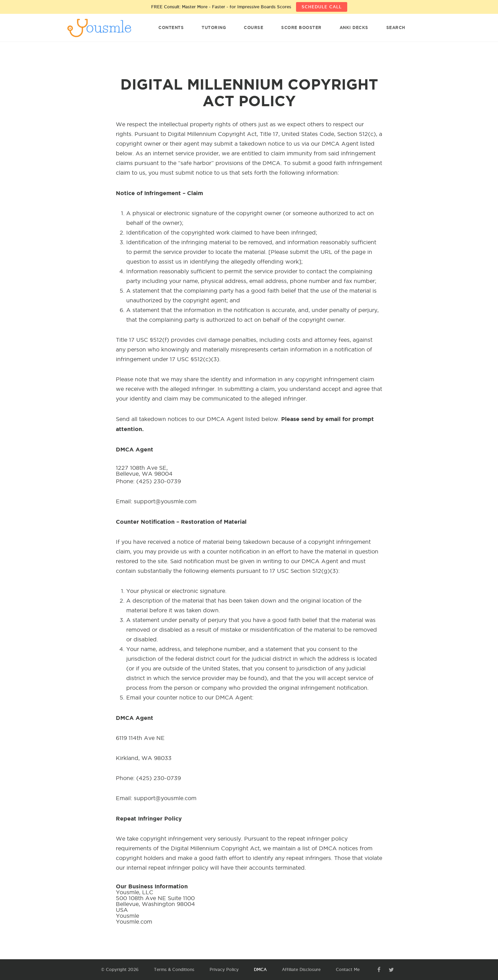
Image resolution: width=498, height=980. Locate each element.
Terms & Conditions (174, 969)
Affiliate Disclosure (301, 969)
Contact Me (348, 969)
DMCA (260, 969)
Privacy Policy (224, 969)
